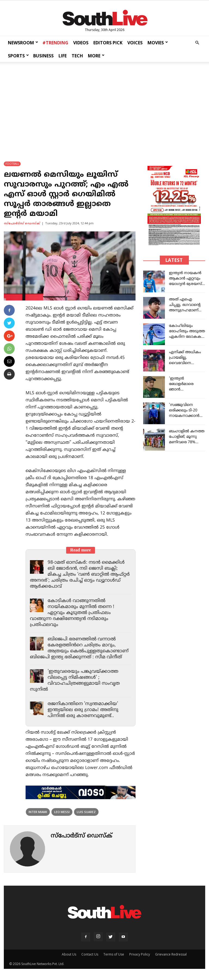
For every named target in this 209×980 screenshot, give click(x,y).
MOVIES (158, 43)
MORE (96, 56)
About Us (69, 954)
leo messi (62, 812)
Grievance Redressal (171, 954)
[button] (197, 43)
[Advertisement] (104, 107)
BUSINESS (43, 56)
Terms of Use (114, 954)
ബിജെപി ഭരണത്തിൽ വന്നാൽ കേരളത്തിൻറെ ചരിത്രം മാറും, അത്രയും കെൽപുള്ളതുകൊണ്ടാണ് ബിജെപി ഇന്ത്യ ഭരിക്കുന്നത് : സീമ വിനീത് (79, 648)
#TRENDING (55, 43)
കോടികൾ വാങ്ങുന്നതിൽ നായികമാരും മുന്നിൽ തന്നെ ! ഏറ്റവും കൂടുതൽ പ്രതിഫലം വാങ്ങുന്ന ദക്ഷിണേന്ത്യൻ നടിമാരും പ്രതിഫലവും (72, 613)
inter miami (38, 812)
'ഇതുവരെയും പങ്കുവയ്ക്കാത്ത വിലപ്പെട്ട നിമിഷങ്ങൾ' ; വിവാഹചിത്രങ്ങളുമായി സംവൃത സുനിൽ (75, 681)
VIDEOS (81, 43)
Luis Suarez (86, 812)
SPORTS (18, 56)
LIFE (63, 56)
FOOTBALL (12, 164)
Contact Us (90, 954)
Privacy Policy (140, 954)
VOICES (135, 43)
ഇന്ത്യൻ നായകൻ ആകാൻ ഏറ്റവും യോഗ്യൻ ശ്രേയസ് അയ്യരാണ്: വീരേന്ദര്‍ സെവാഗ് (185, 284)
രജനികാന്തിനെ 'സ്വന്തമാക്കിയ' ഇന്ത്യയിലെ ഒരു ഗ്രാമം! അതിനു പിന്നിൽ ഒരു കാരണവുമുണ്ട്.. (83, 710)
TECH (77, 56)
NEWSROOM (23, 43)
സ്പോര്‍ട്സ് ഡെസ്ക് (22, 224)
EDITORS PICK (108, 43)
